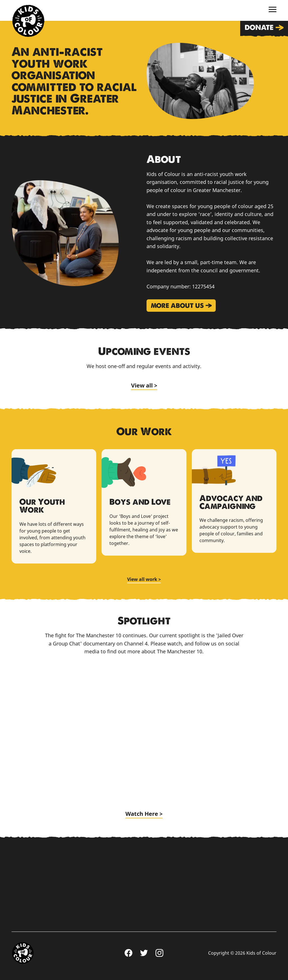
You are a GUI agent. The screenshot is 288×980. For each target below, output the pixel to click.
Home (28, 21)
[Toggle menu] (273, 10)
